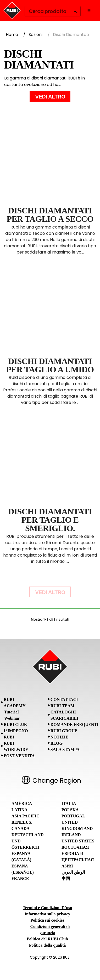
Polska (70, 810)
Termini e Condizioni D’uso (47, 908)
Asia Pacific (26, 816)
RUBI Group (64, 731)
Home (12, 35)
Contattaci (64, 699)
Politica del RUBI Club (47, 939)
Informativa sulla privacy (47, 914)
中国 (66, 879)
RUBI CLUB (15, 725)
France (20, 879)
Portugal (73, 816)
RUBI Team (63, 706)
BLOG (57, 743)
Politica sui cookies (48, 920)
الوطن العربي (73, 872)
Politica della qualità (47, 945)
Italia (69, 803)
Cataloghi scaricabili (65, 715)
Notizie (59, 737)
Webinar (12, 718)
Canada (21, 828)
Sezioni (35, 35)
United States (78, 841)
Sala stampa (65, 750)
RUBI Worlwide (16, 746)
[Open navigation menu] (89, 10)
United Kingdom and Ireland (77, 828)
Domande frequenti (75, 725)
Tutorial (11, 712)
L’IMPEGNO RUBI (16, 734)
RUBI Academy (15, 703)
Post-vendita (19, 756)
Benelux (22, 822)
